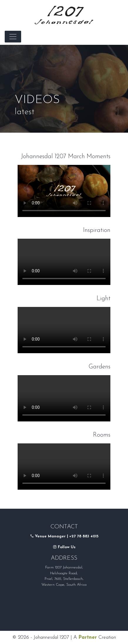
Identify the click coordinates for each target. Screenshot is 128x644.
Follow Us (64, 547)
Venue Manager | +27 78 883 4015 (67, 536)
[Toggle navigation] (13, 37)
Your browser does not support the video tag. (64, 191)
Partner (88, 637)
